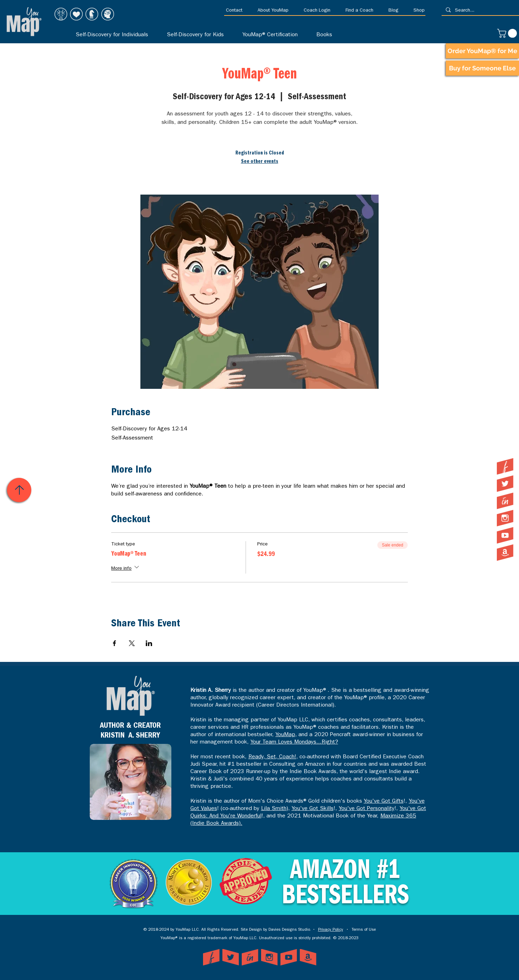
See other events (260, 162)
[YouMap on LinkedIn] (505, 501)
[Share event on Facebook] (115, 643)
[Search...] (480, 11)
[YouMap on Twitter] (505, 484)
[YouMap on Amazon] (505, 553)
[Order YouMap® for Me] (482, 51)
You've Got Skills (313, 809)
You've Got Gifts (384, 802)
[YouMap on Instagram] (505, 518)
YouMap (285, 735)
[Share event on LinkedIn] (149, 643)
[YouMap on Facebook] (505, 466)
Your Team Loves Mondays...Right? (294, 742)
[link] (508, 33)
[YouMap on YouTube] (505, 535)
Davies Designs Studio (289, 930)
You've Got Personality (367, 809)
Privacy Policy (331, 930)
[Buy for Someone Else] (482, 68)
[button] (236, 11)
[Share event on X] (132, 643)
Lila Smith (274, 809)
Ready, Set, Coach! (272, 757)
